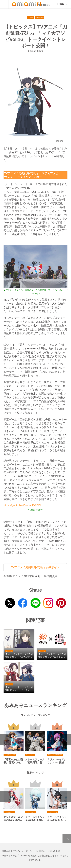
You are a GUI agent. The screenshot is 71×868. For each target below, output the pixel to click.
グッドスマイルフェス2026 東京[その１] (13, 819)
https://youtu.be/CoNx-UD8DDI (22, 505)
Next (66, 739)
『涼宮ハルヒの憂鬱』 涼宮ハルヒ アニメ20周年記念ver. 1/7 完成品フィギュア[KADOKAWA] (13, 761)
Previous (5, 739)
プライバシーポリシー (23, 851)
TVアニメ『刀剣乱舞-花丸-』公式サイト (35, 567)
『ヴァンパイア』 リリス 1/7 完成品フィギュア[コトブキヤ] (56, 761)
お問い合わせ (54, 851)
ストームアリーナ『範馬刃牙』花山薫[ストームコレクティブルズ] (35, 761)
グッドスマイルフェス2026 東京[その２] (35, 819)
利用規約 (41, 851)
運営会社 (6, 851)
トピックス (30, 17)
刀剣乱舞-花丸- (40, 17)
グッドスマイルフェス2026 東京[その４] (57, 819)
